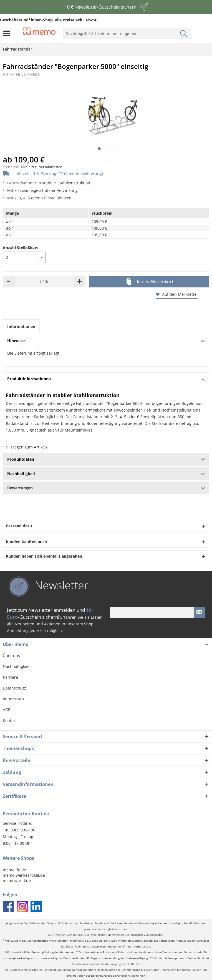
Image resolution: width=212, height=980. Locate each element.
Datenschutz (14, 688)
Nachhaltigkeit (16, 666)
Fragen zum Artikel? (27, 447)
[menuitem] (8, 33)
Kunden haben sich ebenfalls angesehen (44, 556)
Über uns (11, 656)
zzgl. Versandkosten (47, 167)
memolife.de (14, 870)
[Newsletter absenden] (199, 612)
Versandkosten (154, 935)
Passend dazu (19, 526)
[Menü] (8, 33)
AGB (7, 710)
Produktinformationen (106, 379)
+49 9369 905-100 (19, 830)
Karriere (10, 677)
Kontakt (10, 720)
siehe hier (138, 976)
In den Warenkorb (151, 282)
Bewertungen (106, 488)
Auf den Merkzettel (177, 294)
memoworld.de (17, 880)
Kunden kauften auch (26, 542)
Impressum (13, 699)
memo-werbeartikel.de (24, 875)
